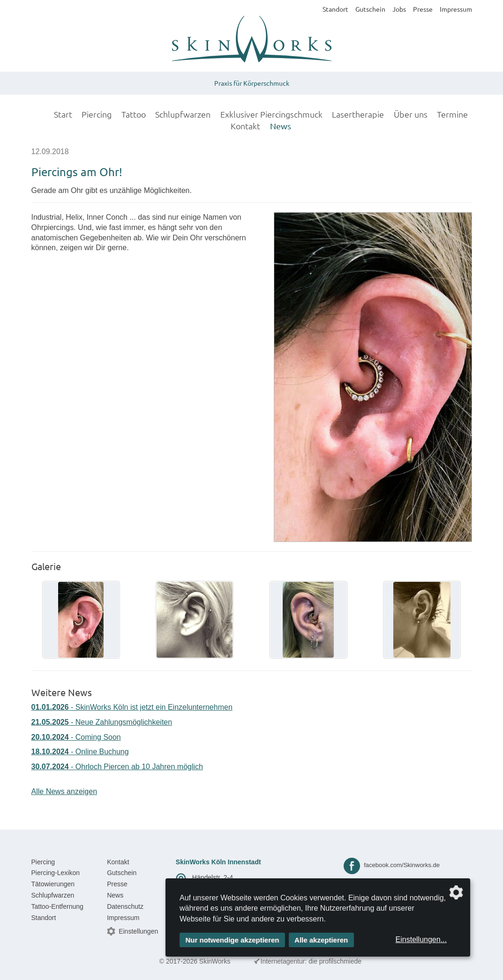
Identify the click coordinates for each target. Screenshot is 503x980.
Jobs (399, 9)
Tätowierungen (53, 884)
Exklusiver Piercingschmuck (271, 114)
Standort (335, 9)
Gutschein (370, 9)
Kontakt (245, 126)
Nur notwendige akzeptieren (233, 940)
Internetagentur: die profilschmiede (311, 961)
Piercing (97, 114)
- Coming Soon (76, 737)
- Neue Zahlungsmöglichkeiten (102, 722)
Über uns (411, 114)
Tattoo (134, 114)
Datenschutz (125, 906)
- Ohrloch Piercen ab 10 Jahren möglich (117, 767)
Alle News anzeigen (64, 791)
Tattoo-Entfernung (57, 906)
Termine (452, 114)
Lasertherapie (358, 114)
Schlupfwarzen (183, 114)
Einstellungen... (421, 939)
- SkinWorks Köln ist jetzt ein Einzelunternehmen (132, 707)
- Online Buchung (80, 752)
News (281, 126)
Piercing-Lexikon (56, 873)
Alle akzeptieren (321, 940)
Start (63, 114)
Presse (423, 9)
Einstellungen (138, 931)
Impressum (456, 9)
